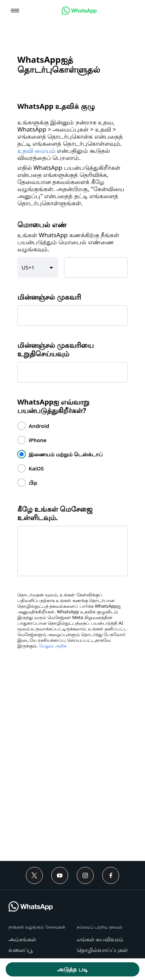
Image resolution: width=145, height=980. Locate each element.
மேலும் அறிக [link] (53, 646)
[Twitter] (34, 875)
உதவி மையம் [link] (36, 151)
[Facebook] (111, 875)
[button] (15, 11)
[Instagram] (85, 875)
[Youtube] (60, 875)
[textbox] (96, 267)
